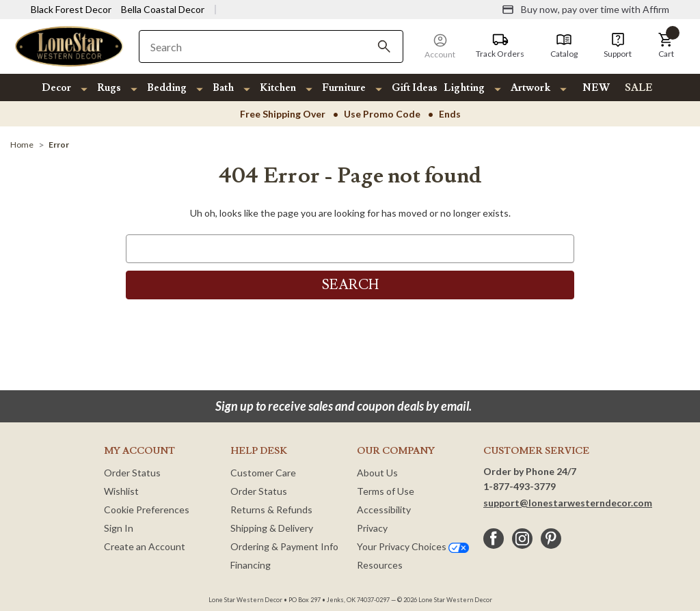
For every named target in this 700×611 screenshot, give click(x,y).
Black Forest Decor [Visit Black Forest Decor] (71, 9)
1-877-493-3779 (520, 486)
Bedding (167, 88)
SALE (639, 88)
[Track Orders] (500, 46)
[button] (666, 46)
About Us (377, 473)
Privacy (372, 528)
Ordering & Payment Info (284, 546)
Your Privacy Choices (413, 546)
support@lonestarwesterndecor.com (568, 503)
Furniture (344, 88)
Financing (251, 565)
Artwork (530, 88)
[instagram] (522, 539)
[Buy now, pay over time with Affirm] (585, 10)
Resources (380, 565)
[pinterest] (551, 539)
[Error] (59, 145)
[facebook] (494, 539)
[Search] (384, 46)
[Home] (22, 145)
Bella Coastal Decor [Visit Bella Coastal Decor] (163, 9)
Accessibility (384, 510)
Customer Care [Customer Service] (263, 473)
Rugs (109, 88)
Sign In (119, 528)
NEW (596, 88)
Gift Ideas (415, 88)
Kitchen (278, 88)
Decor (56, 88)
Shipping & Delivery (272, 528)
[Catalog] (564, 46)
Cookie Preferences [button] (147, 510)
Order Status (132, 473)
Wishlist (121, 491)
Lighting (464, 88)
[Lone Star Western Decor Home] (69, 45)
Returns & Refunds (271, 510)
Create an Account (145, 546)
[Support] (618, 46)
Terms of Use (386, 491)
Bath (223, 88)
